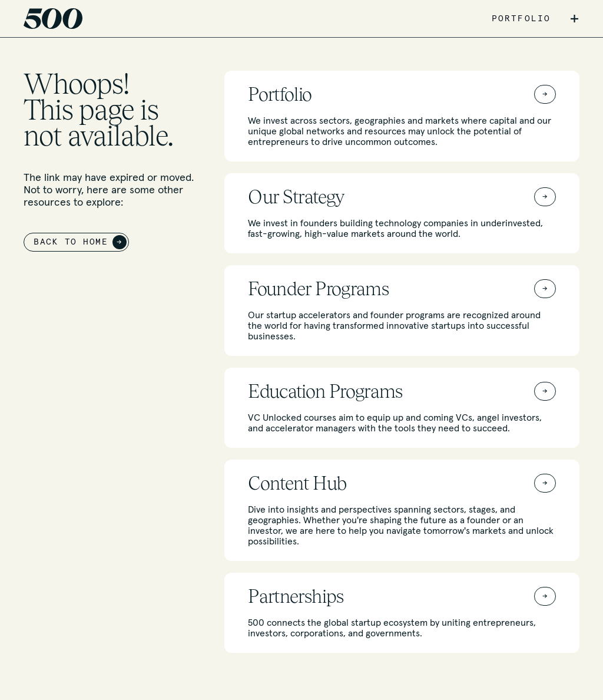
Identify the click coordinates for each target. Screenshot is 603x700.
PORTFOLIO (521, 19)
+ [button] (574, 19)
